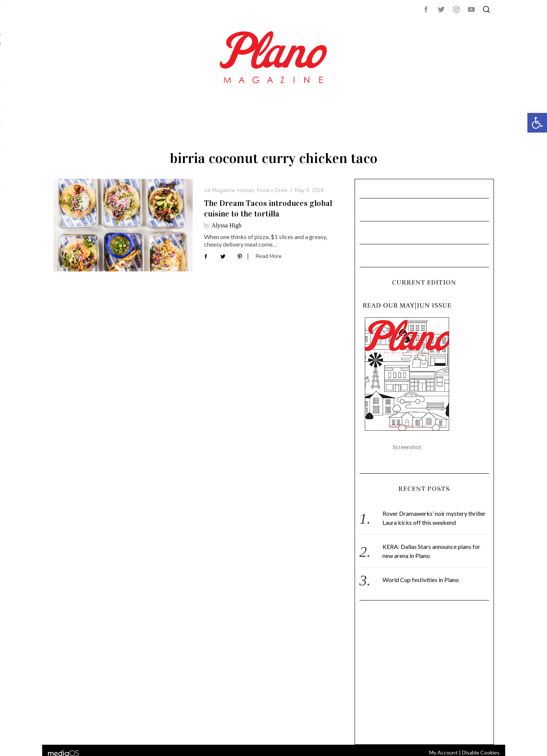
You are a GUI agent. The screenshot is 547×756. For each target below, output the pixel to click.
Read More (269, 257)
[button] (537, 123)
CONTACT (530, 206)
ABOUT (508, 206)
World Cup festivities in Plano (421, 580)
